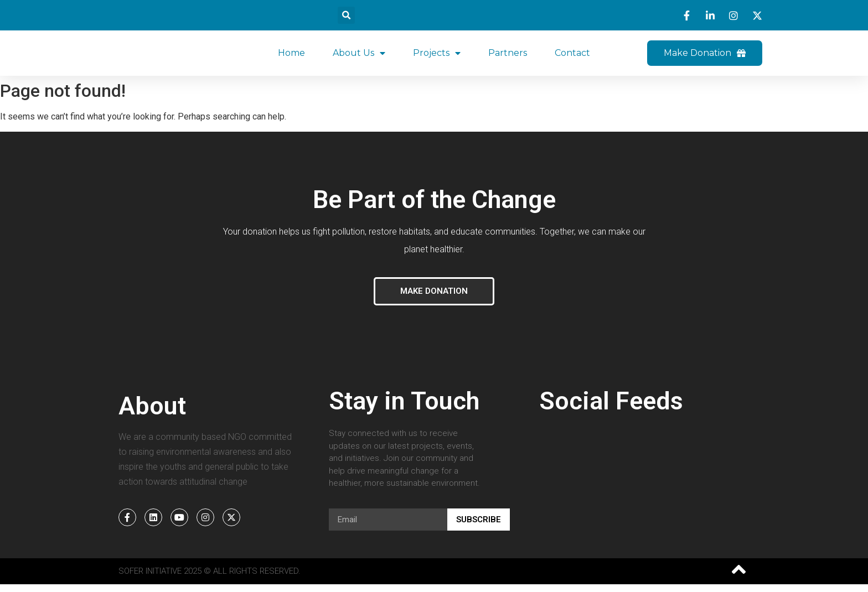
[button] (346, 15)
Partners (508, 57)
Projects (437, 57)
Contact (572, 57)
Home (291, 57)
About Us (359, 57)
